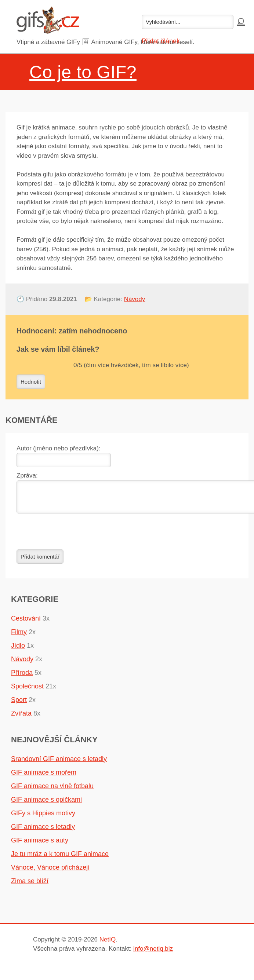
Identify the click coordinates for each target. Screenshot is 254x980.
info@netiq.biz (153, 953)
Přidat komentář (40, 561)
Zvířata (21, 718)
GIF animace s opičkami (46, 804)
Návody (135, 299)
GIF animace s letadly (43, 831)
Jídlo (18, 650)
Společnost (27, 691)
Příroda (22, 677)
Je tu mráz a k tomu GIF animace (60, 858)
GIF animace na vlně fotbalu (52, 790)
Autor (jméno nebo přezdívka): (59, 448)
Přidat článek (161, 41)
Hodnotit (31, 382)
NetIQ (108, 944)
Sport (19, 704)
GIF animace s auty (40, 845)
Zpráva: (27, 476)
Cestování (26, 623)
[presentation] (72, 536)
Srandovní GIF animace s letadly (59, 763)
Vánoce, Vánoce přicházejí (50, 872)
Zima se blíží (30, 885)
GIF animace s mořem (44, 777)
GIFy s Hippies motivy (43, 818)
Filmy (19, 636)
